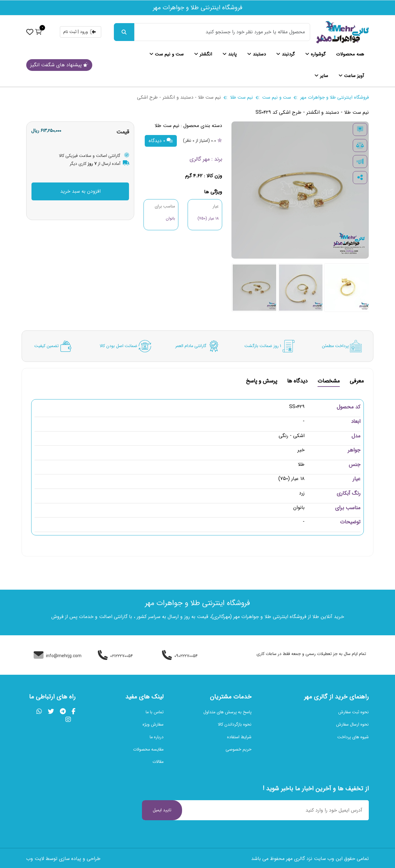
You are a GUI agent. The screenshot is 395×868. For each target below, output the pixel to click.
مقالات (158, 762)
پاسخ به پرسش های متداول (227, 712)
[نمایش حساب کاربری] (30, 32)
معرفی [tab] (357, 382)
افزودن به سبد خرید (80, 191)
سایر (321, 76)
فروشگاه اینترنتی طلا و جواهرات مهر (335, 97)
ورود (88, 32)
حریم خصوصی (239, 749)
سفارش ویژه (153, 724)
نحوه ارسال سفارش (352, 724)
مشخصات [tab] (329, 382)
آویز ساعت (351, 76)
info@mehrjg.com (58, 656)
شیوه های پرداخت (353, 737)
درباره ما (157, 737)
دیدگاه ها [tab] (297, 382)
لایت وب (35, 859)
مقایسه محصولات (148, 749)
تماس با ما (155, 712)
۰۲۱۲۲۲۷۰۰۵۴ (115, 656)
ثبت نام (70, 32)
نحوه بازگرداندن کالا (235, 724)
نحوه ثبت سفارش (353, 712)
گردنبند (285, 54)
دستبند (256, 54)
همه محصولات (350, 54)
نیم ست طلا (242, 97)
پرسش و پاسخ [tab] (262, 382)
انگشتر (203, 54)
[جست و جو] (124, 32)
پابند (230, 54)
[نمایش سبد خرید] (38, 32)
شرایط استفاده (239, 737)
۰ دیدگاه (161, 141)
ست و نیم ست (166, 54)
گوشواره (315, 54)
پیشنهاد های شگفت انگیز (59, 65)
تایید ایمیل (162, 810)
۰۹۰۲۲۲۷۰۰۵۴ (180, 656)
